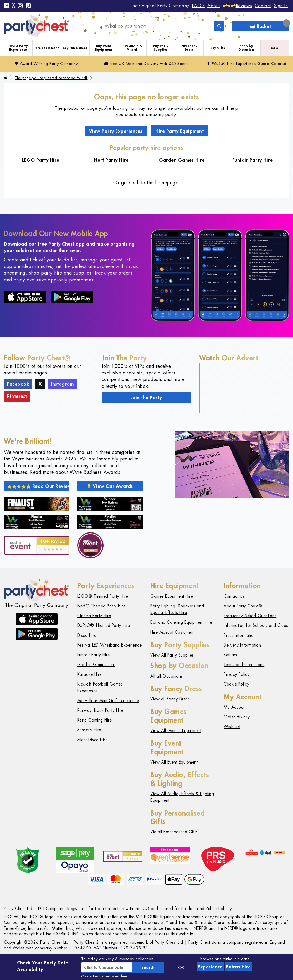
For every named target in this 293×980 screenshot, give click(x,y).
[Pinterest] (28, 6)
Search (148, 967)
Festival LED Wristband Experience (110, 645)
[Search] (219, 26)
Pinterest (17, 396)
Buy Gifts (218, 48)
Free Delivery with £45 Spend (147, 64)
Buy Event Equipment (104, 48)
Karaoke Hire (89, 674)
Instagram (62, 384)
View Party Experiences (116, 131)
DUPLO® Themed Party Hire (104, 625)
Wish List (232, 727)
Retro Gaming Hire (95, 720)
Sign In (281, 6)
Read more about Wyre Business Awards (75, 472)
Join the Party (147, 397)
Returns (230, 655)
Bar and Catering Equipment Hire (181, 622)
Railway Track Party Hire (100, 710)
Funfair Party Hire (94, 655)
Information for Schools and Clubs (256, 625)
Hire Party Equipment (179, 131)
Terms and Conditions (244, 665)
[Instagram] (20, 6)
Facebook (18, 384)
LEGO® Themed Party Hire (103, 596)
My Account (235, 707)
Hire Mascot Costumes (172, 632)
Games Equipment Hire (172, 596)
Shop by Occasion (246, 48)
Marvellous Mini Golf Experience (108, 701)
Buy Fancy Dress (189, 48)
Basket (269, 25)
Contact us (90, 976)
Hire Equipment (47, 48)
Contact (263, 6)
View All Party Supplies (172, 655)
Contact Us (234, 596)
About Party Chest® (243, 606)
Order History (237, 717)
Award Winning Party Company (46, 64)
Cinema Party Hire (94, 616)
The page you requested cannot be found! (51, 78)
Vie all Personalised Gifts (174, 832)
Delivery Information (242, 645)
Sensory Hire (89, 730)
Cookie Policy (237, 684)
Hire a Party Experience (18, 48)
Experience (210, 967)
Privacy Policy (237, 674)
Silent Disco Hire (92, 740)
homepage (167, 183)
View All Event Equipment (174, 762)
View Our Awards (110, 486)
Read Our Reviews (38, 486)
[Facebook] (7, 6)
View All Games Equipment (176, 731)
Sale (275, 48)
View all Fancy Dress (170, 699)
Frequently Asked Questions (250, 616)
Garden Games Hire (96, 665)
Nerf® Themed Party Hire (101, 606)
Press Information (240, 635)
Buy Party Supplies (161, 48)
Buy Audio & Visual (132, 48)
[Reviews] (237, 6)
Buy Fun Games (75, 48)
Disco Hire (87, 635)
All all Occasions (167, 676)
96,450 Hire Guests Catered (247, 64)
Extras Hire (238, 967)
